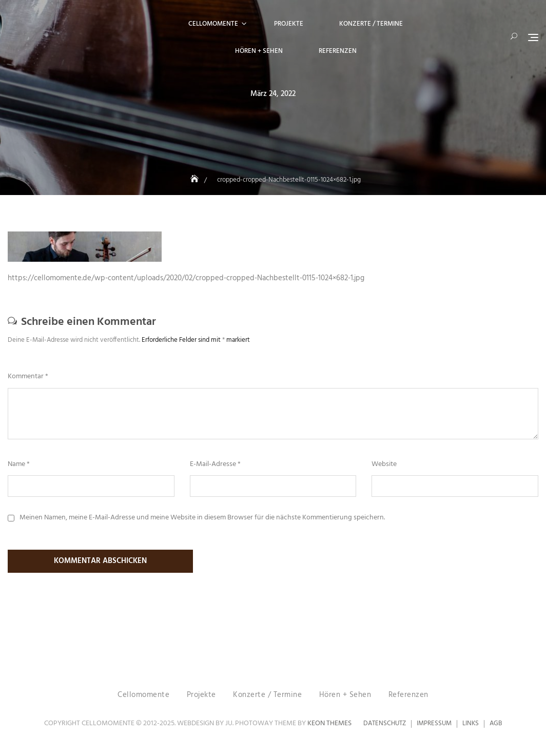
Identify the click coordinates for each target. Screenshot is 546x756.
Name (19, 464)
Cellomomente (213, 24)
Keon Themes (329, 724)
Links (471, 724)
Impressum (434, 724)
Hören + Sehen (259, 51)
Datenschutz (385, 724)
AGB (496, 724)
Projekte (289, 24)
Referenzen (338, 51)
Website (384, 464)
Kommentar (28, 377)
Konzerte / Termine (371, 24)
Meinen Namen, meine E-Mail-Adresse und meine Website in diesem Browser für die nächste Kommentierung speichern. (202, 518)
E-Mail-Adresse (215, 464)
